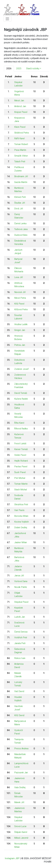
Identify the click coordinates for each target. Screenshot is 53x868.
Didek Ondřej (21, 528)
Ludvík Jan (20, 617)
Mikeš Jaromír (21, 838)
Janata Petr (20, 643)
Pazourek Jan (21, 773)
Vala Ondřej (20, 787)
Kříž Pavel (19, 304)
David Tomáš (21, 393)
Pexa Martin (20, 150)
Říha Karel (19, 423)
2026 (9, 68)
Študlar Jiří (20, 203)
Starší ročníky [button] (33, 68)
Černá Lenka (20, 223)
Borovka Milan (21, 516)
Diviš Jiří (19, 209)
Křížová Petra (21, 309)
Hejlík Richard (21, 461)
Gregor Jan (20, 330)
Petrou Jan (20, 345)
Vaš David (19, 691)
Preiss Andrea (21, 749)
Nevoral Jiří (20, 292)
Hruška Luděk (21, 324)
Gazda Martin (21, 182)
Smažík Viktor (21, 156)
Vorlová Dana (21, 581)
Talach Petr (20, 162)
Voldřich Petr (21, 638)
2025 (19, 68)
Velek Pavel (20, 455)
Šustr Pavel (20, 472)
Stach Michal (21, 490)
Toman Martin (21, 484)
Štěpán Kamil (21, 832)
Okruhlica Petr (21, 504)
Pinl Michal (20, 478)
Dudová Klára (21, 235)
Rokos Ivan (20, 658)
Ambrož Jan (20, 106)
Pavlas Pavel (21, 467)
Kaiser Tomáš (21, 449)
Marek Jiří (19, 802)
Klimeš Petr (20, 197)
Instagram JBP (12, 858)
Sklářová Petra (21, 133)
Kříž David (19, 715)
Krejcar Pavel (21, 112)
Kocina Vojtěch (21, 522)
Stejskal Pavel (21, 602)
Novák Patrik (21, 587)
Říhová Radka (21, 429)
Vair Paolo (19, 510)
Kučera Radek (21, 399)
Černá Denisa (21, 632)
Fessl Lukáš (20, 443)
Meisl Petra (20, 298)
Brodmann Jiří (21, 176)
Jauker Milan (21, 542)
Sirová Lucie (20, 826)
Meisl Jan (19, 101)
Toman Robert (21, 144)
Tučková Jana (21, 229)
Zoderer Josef (21, 369)
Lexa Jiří (19, 277)
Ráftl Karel (19, 138)
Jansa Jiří (19, 576)
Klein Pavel (20, 127)
